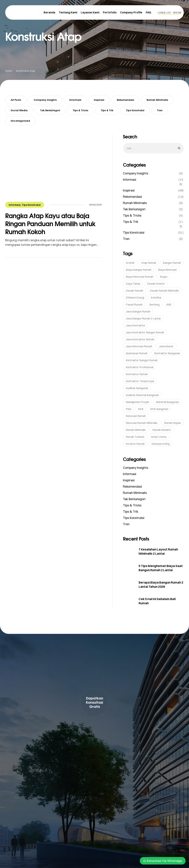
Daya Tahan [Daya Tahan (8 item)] (133, 284)
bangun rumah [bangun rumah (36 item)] (172, 263)
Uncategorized (20, 121)
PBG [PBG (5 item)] (128, 409)
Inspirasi (99, 100)
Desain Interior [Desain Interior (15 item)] (156, 284)
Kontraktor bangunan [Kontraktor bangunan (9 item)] (167, 353)
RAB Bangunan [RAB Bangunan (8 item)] (159, 409)
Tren (160, 110)
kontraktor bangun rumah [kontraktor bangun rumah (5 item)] (142, 360)
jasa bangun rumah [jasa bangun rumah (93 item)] (138, 311)
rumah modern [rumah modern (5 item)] (162, 430)
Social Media (19, 110)
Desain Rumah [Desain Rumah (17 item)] (134, 291)
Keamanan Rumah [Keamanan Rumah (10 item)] (137, 353)
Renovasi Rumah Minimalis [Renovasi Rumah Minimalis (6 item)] (142, 423)
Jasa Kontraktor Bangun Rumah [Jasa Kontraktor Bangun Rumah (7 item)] (145, 332)
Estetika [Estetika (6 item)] (156, 298)
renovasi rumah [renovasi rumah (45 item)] (136, 416)
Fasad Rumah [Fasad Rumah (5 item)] (134, 304)
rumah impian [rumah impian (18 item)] (173, 423)
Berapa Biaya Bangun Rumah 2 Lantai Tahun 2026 (161, 584)
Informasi (75, 100)
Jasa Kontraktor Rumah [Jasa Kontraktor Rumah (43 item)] (140, 339)
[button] (169, 13)
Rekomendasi (125, 100)
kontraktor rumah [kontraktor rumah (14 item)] (137, 374)
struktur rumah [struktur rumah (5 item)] (135, 444)
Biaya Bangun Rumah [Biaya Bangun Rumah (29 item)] (139, 270)
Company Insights (45, 100)
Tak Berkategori (50, 110)
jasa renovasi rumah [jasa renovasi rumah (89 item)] (139, 346)
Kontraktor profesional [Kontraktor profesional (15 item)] (139, 367)
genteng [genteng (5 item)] (154, 304)
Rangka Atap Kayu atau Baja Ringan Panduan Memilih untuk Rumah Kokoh (50, 224)
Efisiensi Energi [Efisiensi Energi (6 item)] (135, 298)
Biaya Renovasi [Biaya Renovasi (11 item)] (167, 270)
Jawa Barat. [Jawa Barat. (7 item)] (166, 346)
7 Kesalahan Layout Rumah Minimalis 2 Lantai (158, 551)
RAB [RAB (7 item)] (141, 409)
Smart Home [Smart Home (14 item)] (159, 437)
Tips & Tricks (80, 110)
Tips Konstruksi (135, 110)
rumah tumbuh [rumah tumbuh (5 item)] (135, 437)
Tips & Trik (107, 110)
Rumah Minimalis (157, 100)
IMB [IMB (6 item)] (169, 304)
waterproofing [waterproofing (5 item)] (160, 444)
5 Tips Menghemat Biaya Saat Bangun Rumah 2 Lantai (161, 568)
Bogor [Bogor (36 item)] (164, 277)
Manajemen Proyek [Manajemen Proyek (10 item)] (137, 402)
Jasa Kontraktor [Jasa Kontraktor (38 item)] (136, 325)
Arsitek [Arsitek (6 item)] (130, 263)
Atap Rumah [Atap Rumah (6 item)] (149, 263)
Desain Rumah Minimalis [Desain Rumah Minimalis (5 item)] (164, 291)
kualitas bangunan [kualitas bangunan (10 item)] (137, 388)
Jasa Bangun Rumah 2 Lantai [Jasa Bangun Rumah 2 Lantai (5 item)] (143, 318)
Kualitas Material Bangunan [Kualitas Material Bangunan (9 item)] (142, 395)
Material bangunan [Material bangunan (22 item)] (167, 402)
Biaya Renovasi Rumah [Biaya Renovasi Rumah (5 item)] (139, 277)
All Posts (16, 100)
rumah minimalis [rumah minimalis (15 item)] (136, 430)
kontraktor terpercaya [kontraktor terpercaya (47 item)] (140, 381)
